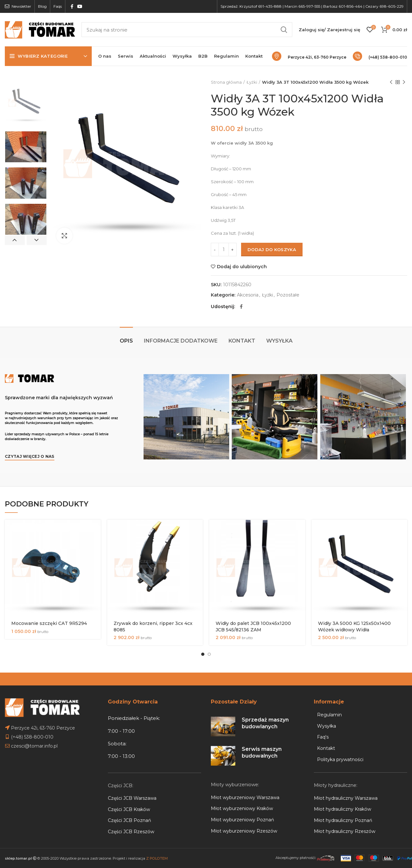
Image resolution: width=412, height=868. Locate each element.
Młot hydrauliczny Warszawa (346, 798)
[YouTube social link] (80, 6)
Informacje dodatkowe (181, 341)
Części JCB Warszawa (132, 798)
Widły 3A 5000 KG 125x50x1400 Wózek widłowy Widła (354, 627)
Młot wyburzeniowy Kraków (242, 808)
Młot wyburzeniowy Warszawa (245, 797)
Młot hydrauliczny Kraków (342, 809)
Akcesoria (248, 295)
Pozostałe (288, 295)
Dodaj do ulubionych (242, 267)
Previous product (391, 82)
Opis (126, 341)
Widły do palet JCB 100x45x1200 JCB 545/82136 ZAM (253, 627)
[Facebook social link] (72, 6)
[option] (26, 103)
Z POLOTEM (157, 858)
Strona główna (226, 82)
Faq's (323, 737)
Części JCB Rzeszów (131, 832)
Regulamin (329, 715)
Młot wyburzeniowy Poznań (242, 820)
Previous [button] (15, 240)
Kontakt (242, 341)
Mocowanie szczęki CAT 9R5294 (49, 623)
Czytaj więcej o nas (30, 456)
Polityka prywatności (340, 759)
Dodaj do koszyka (272, 250)
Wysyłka (279, 341)
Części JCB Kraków (129, 809)
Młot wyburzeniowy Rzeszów (244, 831)
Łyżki (252, 82)
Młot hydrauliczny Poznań (343, 820)
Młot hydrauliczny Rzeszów (345, 831)
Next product (404, 82)
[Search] (187, 30)
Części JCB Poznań (129, 820)
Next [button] (37, 240)
